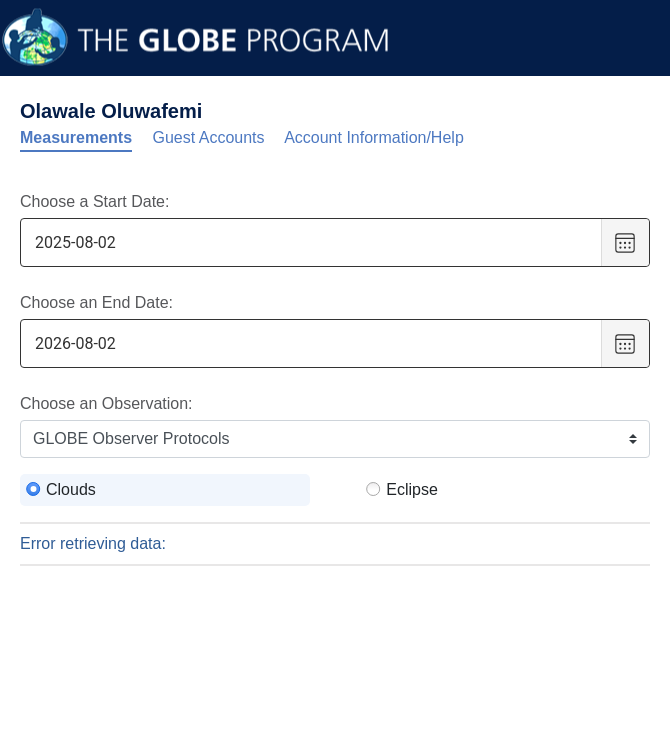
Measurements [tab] (76, 137)
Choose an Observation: (106, 403)
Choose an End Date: (96, 302)
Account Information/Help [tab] (374, 137)
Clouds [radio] (71, 489)
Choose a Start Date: (94, 201)
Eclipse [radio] (412, 489)
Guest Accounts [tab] (209, 137)
